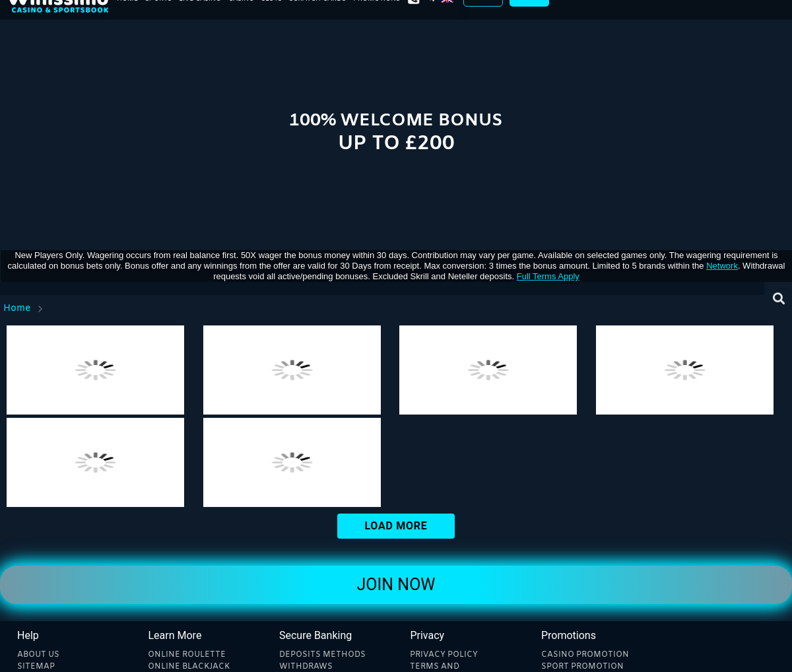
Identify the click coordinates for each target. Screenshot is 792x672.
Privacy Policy (444, 655)
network (722, 266)
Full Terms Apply (548, 276)
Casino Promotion (585, 655)
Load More (396, 526)
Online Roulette (187, 655)
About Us (38, 655)
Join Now (396, 585)
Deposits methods (322, 655)
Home (17, 309)
